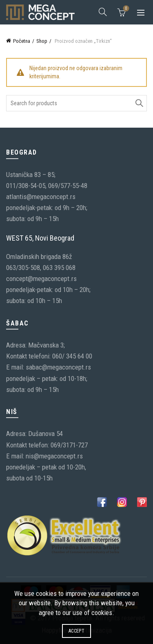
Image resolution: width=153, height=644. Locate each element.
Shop (42, 41)
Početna (22, 41)
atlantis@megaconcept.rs (41, 197)
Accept (76, 631)
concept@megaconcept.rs (41, 279)
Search (139, 103)
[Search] (103, 12)
